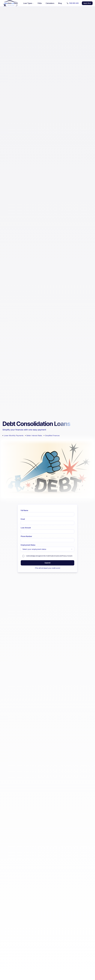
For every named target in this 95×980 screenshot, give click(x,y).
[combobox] (47, 549)
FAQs (40, 3)
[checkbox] (23, 556)
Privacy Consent (67, 556)
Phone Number (26, 536)
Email (23, 519)
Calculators (50, 3)
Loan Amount (26, 528)
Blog (60, 3)
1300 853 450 (73, 3)
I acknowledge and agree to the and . (49, 556)
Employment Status (28, 545)
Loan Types (28, 3)
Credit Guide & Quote (52, 556)
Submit (48, 563)
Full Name (24, 510)
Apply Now (87, 3)
